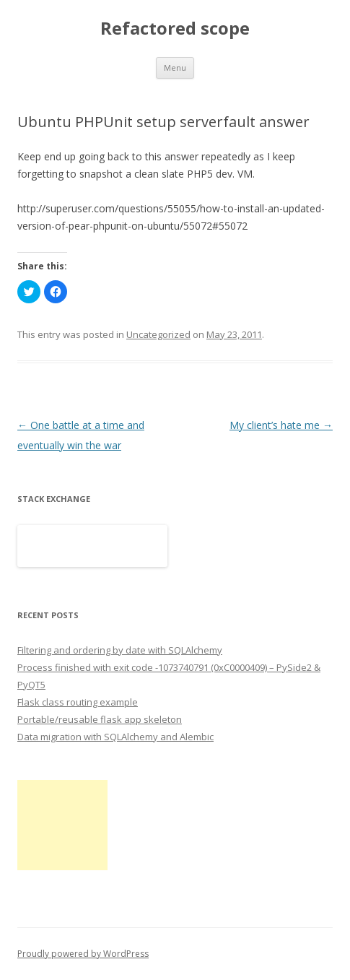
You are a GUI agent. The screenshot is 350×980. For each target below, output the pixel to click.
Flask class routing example (78, 702)
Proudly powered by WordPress (83, 954)
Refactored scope (175, 29)
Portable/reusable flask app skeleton (100, 719)
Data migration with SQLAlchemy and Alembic (115, 737)
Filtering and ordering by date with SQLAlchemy (120, 650)
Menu (175, 68)
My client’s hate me (281, 425)
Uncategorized (158, 334)
